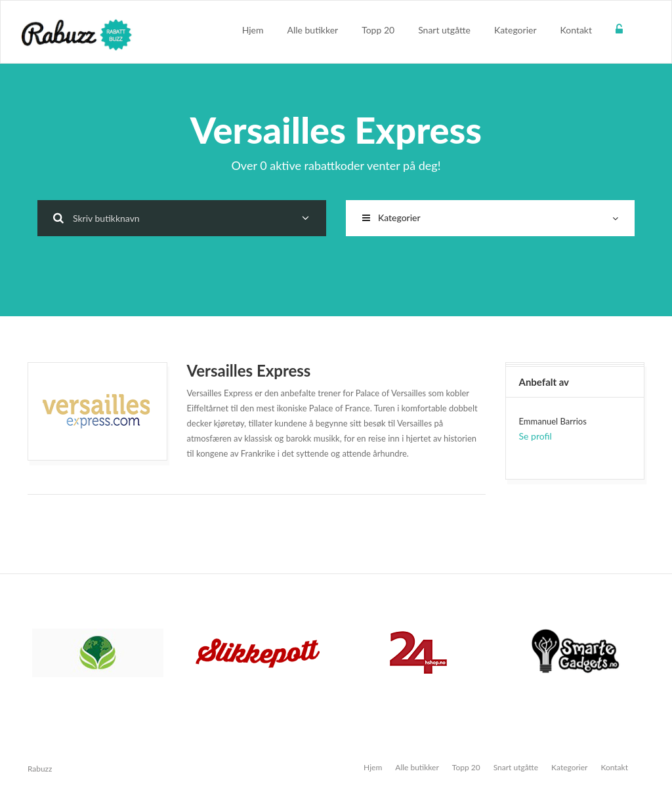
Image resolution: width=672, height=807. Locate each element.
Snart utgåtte (444, 30)
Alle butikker (313, 30)
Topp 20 (378, 30)
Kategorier (515, 30)
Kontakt (576, 30)
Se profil (535, 436)
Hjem (253, 30)
